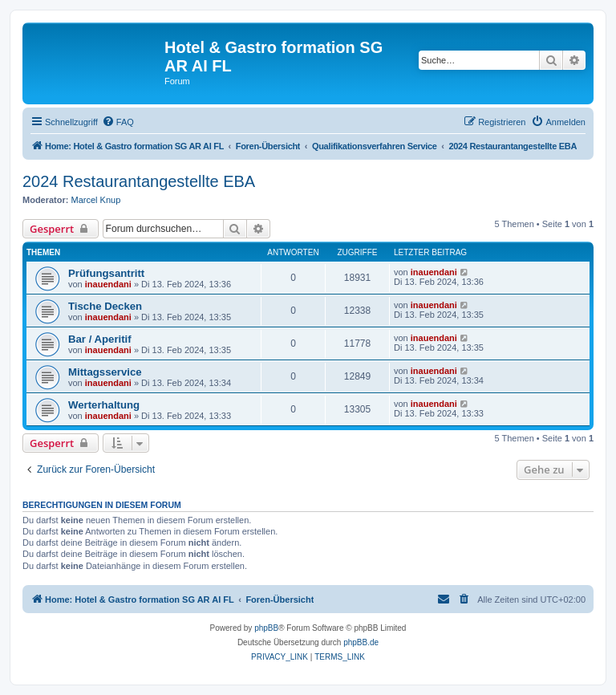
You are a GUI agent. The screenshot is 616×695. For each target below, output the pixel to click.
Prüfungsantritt (106, 273)
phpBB (266, 628)
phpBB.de (361, 642)
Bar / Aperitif (100, 339)
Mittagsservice (105, 372)
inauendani (108, 284)
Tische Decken (105, 306)
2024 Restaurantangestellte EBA (139, 181)
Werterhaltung (104, 405)
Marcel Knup (96, 200)
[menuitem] (118, 122)
